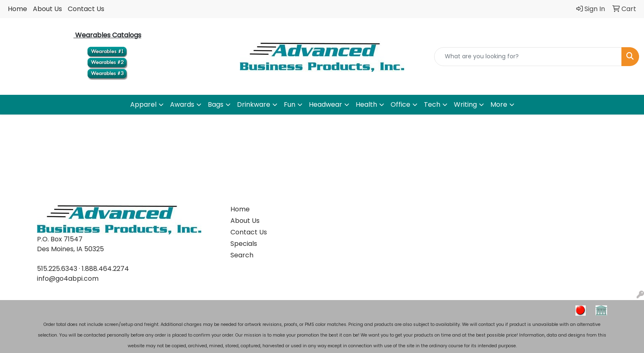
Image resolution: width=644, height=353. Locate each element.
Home (17, 9)
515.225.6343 (57, 269)
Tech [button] (432, 104)
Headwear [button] (325, 104)
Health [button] (366, 104)
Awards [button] (182, 104)
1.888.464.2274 (105, 269)
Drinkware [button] (254, 104)
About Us (47, 9)
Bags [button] (216, 104)
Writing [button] (465, 104)
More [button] (499, 104)
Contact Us (86, 9)
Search (242, 255)
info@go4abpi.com (68, 279)
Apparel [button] (143, 104)
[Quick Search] (528, 57)
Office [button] (400, 104)
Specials (244, 244)
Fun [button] (290, 104)
